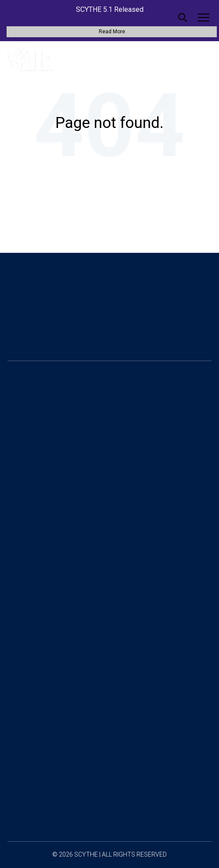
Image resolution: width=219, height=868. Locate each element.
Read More (112, 32)
